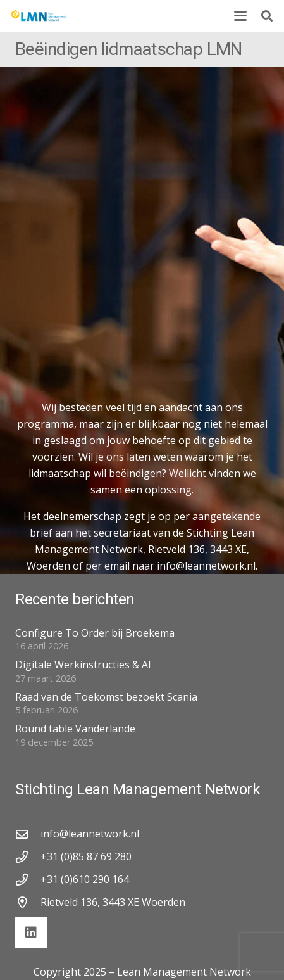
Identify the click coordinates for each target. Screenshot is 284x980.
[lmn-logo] (39, 16)
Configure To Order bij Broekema (95, 633)
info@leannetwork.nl (90, 834)
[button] (240, 16)
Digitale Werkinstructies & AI (83, 665)
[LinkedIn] (31, 932)
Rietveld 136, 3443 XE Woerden (113, 902)
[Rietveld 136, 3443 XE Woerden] (28, 902)
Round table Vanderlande (75, 729)
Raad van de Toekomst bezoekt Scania (106, 697)
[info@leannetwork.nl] (28, 834)
